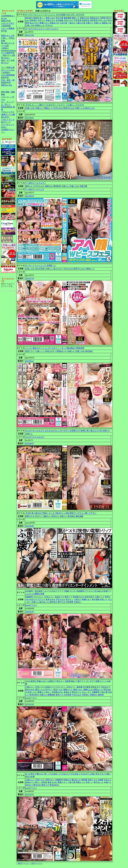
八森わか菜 (80, 23)
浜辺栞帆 (59, 20)
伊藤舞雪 (29, 597)
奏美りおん (78, 690)
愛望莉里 (57, 186)
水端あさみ (54, 23)
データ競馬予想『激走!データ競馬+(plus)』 (8, 55)
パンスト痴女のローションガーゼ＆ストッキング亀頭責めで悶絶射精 (55, 348)
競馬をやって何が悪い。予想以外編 (8, 38)
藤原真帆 (68, 18)
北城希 (100, 780)
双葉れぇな (40, 25)
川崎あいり (48, 108)
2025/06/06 (29, 526)
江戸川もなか (39, 186)
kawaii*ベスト (31, 605)
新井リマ (69, 597)
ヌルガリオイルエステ (35, 437)
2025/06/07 (29, 443)
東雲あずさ (96, 687)
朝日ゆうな (77, 692)
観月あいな (44, 602)
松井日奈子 (90, 597)
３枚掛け (5, 48)
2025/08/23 (29, 196)
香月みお (37, 785)
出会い (4, 127)
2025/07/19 (29, 278)
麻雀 (3, 94)
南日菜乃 (29, 18)
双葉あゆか (95, 18)
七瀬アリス (100, 597)
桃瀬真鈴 (51, 695)
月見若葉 (78, 20)
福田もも (29, 186)
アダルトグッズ (8, 120)
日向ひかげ (69, 20)
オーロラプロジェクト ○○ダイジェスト (42, 29)
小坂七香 (104, 692)
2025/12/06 (29, 35)
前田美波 (94, 20)
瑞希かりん (68, 690)
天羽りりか (40, 687)
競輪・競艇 (10, 92)
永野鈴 (103, 18)
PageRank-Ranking (8, 51)
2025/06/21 (29, 361)
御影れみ (49, 186)
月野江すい (50, 780)
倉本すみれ (50, 599)
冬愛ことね (80, 108)
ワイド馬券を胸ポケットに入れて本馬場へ (8, 70)
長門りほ (61, 602)
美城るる (68, 692)
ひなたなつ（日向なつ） (44, 597)
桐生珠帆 (79, 516)
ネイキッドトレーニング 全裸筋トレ (41, 265)
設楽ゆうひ (59, 597)
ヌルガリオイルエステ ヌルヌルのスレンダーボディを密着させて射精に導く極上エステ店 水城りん (68, 431)
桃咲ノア (76, 18)
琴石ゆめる (54, 785)
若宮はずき (50, 351)
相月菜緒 (96, 599)
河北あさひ (106, 687)
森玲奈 (101, 695)
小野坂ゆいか (61, 351)
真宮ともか (58, 690)
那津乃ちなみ (69, 108)
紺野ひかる (30, 516)
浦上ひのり (34, 23)
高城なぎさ (50, 20)
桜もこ (49, 692)
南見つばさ (50, 18)
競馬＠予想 (6, 21)
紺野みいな (98, 690)
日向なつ (29, 785)
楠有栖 (79, 687)
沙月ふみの (103, 20)
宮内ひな (55, 516)
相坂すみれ (85, 18)
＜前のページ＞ (23, 863)
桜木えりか (90, 108)
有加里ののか (79, 597)
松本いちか (32, 692)
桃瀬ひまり (44, 23)
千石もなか (60, 599)
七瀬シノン (40, 351)
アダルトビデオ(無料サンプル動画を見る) (8, 115)
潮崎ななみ (88, 690)
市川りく (39, 516)
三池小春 (63, 23)
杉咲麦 (44, 782)
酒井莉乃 (53, 602)
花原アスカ (92, 780)
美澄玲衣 (86, 20)
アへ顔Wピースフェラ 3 (35, 183)
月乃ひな (49, 25)
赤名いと (104, 599)
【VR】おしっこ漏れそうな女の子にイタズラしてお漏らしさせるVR (54, 105)
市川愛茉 (87, 687)
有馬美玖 (33, 20)
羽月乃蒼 (59, 18)
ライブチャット (8, 125)
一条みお (71, 23)
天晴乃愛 (83, 186)
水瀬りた (90, 23)
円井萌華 (69, 602)
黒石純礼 (89, 351)
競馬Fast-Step (7, 85)
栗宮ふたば (40, 690)
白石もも (33, 599)
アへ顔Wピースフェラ (35, 189)
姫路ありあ (107, 23)
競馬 (3, 92)
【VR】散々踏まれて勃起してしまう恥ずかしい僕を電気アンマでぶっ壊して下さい (61, 513)
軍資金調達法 (7, 107)
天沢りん (41, 20)
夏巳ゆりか (76, 780)
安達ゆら (94, 695)
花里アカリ (30, 351)
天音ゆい (78, 602)
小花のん (78, 599)
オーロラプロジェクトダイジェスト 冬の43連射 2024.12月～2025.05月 (55, 15)
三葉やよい (30, 687)
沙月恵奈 (68, 695)
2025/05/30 (29, 612)
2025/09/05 (29, 118)
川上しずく (87, 692)
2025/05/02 (29, 795)
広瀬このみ (30, 25)
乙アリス (41, 599)
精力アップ (6, 122)
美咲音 (36, 18)
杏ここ (42, 18)
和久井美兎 (40, 269)
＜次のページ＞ (36, 863)
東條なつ (41, 692)
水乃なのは (58, 108)
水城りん (98, 23)
